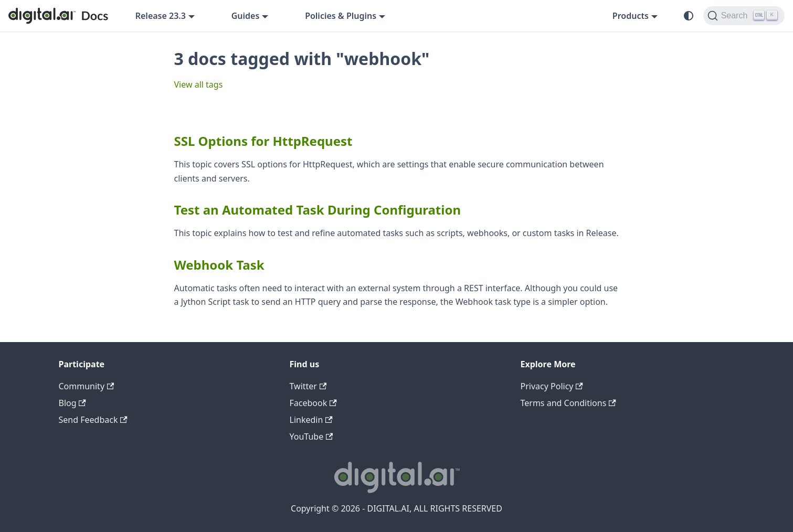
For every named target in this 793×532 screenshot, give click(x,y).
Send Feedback (93, 420)
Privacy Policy (552, 386)
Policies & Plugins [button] (341, 16)
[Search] (744, 16)
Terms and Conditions (568, 403)
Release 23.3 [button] (161, 16)
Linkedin (311, 420)
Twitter (308, 386)
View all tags (199, 84)
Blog (72, 403)
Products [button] (631, 16)
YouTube (311, 437)
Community (87, 386)
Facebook (313, 403)
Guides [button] (246, 16)
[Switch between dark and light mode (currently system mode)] (689, 16)
